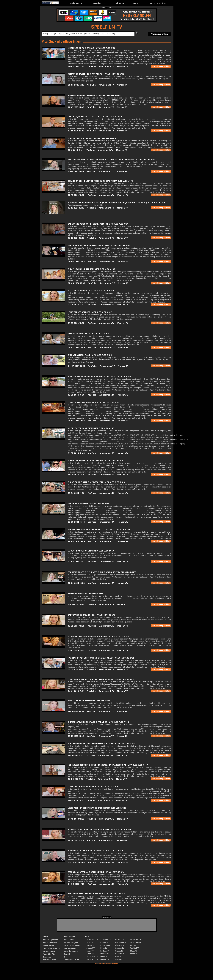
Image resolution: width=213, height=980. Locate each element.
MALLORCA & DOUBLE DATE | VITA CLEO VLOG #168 (91, 291)
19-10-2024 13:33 (76, 208)
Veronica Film (48, 946)
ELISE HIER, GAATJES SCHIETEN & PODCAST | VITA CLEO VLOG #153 (98, 636)
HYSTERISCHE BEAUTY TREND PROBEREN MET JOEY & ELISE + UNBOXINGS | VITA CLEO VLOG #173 (112, 160)
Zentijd (67, 954)
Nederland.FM (76, 3)
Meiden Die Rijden (71, 943)
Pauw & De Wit (49, 954)
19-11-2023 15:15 (76, 779)
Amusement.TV (107, 67)
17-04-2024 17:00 (76, 475)
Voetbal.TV (135, 948)
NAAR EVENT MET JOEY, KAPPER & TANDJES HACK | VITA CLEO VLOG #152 (101, 658)
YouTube (92, 67)
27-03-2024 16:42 (76, 522)
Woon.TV (134, 954)
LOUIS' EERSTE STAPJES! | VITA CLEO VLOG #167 (90, 312)
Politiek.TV (120, 954)
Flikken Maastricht (71, 960)
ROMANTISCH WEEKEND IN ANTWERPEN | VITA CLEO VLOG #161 (96, 461)
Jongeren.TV (105, 940)
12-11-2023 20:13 (76, 801)
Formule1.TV (90, 948)
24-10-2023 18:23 (76, 819)
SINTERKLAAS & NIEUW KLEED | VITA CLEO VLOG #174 (92, 138)
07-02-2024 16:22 (76, 650)
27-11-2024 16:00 (76, 172)
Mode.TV (104, 957)
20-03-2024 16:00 (76, 541)
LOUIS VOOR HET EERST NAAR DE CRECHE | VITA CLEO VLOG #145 (97, 808)
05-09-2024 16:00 (76, 283)
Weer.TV (134, 951)
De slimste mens (49, 960)
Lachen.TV (104, 951)
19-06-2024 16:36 (76, 395)
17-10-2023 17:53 (76, 840)
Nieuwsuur (47, 957)
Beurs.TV (89, 942)
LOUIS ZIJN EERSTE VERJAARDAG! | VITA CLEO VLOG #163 (94, 402)
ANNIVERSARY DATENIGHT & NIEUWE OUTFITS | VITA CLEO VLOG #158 (99, 529)
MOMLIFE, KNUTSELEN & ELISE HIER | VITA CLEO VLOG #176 (94, 95)
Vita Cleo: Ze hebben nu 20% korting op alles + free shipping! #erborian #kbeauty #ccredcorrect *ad (117, 203)
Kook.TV (104, 948)
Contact (136, 3)
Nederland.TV (99, 3)
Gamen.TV (89, 951)
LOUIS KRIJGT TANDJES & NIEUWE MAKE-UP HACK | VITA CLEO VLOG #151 (101, 679)
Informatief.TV (92, 960)
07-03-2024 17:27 (76, 562)
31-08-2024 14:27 (76, 305)
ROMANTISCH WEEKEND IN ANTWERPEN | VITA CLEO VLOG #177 (96, 74)
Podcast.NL (119, 3)
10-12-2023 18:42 (76, 736)
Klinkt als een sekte (72, 946)
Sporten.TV (135, 945)
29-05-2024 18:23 (76, 421)
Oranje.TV (119, 951)
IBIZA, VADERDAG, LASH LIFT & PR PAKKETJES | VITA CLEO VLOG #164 (99, 377)
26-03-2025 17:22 (76, 67)
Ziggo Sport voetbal (51, 948)
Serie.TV (119, 960)
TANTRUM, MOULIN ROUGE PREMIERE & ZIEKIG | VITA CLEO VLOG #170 (99, 246)
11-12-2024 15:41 (76, 150)
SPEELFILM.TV (107, 27)
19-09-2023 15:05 (76, 905)
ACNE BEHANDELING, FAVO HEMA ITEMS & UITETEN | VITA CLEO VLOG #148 (101, 744)
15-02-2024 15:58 (76, 626)
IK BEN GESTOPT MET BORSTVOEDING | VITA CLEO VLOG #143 (95, 851)
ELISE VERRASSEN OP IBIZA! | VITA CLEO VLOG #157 (91, 551)
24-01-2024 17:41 (76, 691)
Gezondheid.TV (91, 957)
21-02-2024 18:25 (76, 605)
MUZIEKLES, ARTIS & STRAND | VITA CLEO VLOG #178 (92, 48)
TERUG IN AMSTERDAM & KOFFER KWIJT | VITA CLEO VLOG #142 (97, 872)
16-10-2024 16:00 (76, 238)
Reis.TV (118, 957)
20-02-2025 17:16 (76, 85)
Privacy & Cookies (158, 3)
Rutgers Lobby (49, 951)
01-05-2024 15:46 (76, 453)
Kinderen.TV (105, 945)
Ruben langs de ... (71, 951)
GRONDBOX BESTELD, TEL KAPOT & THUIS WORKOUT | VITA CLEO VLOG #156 (102, 572)
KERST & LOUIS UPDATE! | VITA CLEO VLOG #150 (89, 701)
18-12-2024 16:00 (76, 131)
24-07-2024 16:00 (76, 348)
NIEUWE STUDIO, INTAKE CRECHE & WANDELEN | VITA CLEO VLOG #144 (99, 829)
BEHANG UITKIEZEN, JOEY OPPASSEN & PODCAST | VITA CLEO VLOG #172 (100, 181)
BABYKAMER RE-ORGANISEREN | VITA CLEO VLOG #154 (92, 615)
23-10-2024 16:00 (76, 195)
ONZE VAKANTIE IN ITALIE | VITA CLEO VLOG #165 (90, 355)
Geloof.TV (89, 954)
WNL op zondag (70, 948)
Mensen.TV (122, 67)
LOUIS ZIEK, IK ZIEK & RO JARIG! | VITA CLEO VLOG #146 (93, 787)
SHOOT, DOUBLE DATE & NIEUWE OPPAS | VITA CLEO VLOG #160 (96, 482)
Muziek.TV (105, 960)
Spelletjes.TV (136, 942)
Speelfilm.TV (136, 940)
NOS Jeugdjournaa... (51, 940)
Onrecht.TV (120, 948)
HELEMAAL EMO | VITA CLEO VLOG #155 (86, 594)
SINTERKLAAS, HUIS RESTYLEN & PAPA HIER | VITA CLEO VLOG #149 (98, 722)
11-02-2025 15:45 (76, 107)
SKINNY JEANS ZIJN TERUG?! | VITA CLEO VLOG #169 (91, 269)
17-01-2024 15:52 (76, 712)
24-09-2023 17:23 (76, 884)
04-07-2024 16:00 (76, 366)
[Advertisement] (19, 49)
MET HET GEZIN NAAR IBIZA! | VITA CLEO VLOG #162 (91, 428)
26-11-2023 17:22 (76, 755)
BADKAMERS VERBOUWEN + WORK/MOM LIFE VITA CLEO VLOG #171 (98, 224)
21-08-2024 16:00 (76, 323)
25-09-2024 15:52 (76, 262)
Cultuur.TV (90, 945)
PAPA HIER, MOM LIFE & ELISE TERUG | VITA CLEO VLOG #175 (95, 117)
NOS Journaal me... (50, 943)
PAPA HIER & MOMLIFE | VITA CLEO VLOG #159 (89, 504)
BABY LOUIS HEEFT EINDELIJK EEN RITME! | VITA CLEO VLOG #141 (97, 894)
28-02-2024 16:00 (76, 583)
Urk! (65, 957)
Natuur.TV (119, 940)
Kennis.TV (104, 942)
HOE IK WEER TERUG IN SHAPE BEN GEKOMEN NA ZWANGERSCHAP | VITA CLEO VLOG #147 (108, 765)
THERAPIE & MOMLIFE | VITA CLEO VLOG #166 (88, 334)
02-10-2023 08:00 (76, 863)
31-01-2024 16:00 (76, 670)
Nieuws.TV (120, 945)
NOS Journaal (69, 940)
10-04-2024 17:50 (76, 493)
